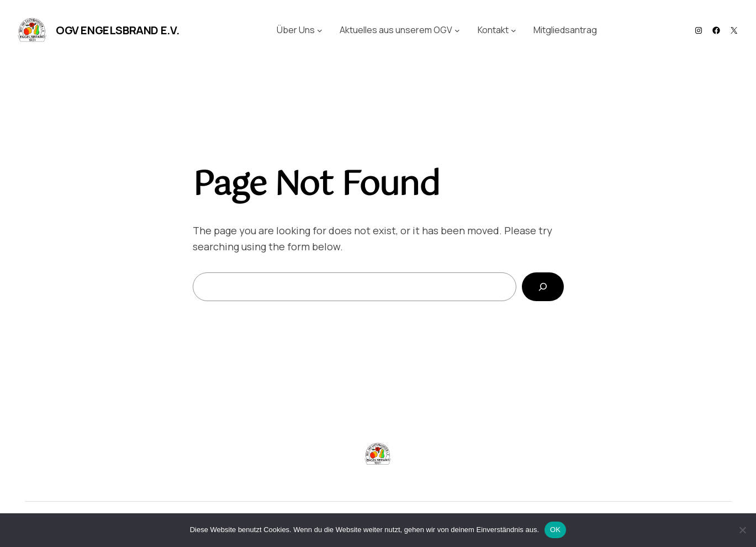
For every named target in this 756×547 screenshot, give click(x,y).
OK (555, 530)
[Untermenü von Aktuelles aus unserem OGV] (457, 30)
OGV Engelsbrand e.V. (118, 30)
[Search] (543, 287)
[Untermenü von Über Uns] (320, 30)
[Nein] (742, 530)
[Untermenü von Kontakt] (514, 30)
